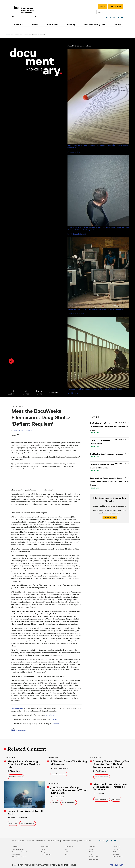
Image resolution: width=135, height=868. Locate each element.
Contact (89, 841)
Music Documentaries (20, 734)
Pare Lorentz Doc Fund (21, 852)
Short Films (116, 800)
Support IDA (114, 6)
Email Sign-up (55, 841)
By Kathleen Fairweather (60, 769)
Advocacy (71, 25)
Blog (23, 841)
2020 (67, 854)
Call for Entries (93, 857)
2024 (67, 849)
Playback (55, 803)
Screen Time (14, 823)
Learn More (109, 514)
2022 (67, 852)
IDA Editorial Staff (24, 427)
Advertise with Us (71, 841)
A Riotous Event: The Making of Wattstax (69, 763)
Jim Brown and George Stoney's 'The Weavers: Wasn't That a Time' (65, 790)
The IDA (16, 841)
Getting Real (70, 847)
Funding (17, 847)
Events (36, 25)
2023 (90, 852)
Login (101, 6)
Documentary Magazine (93, 25)
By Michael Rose (15, 771)
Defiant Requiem (19, 712)
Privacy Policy (115, 865)
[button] (12, 357)
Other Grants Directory (21, 857)
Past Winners (93, 859)
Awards (92, 847)
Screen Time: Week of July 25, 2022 (26, 812)
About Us (32, 841)
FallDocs (44, 849)
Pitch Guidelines (117, 857)
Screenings (46, 847)
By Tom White (98, 794)
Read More (96, 429)
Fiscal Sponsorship (19, 849)
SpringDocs (45, 852)
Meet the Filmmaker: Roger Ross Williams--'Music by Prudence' (110, 787)
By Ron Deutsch (99, 771)
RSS (82, 841)
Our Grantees (18, 854)
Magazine (115, 847)
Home (8, 30)
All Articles (13, 389)
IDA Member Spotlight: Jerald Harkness (106, 450)
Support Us (43, 841)
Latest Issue (40, 389)
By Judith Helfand (57, 797)
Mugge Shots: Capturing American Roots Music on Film (24, 765)
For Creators (53, 25)
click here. (51, 719)
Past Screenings (47, 854)
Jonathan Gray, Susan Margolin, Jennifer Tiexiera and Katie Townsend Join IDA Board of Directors (109, 478)
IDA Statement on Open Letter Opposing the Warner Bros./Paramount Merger (109, 423)
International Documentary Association (26, 10)
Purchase (54, 389)
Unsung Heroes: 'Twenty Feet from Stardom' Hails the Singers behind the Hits (111, 765)
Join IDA (116, 25)
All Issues (27, 389)
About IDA (20, 25)
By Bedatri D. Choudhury (18, 818)
